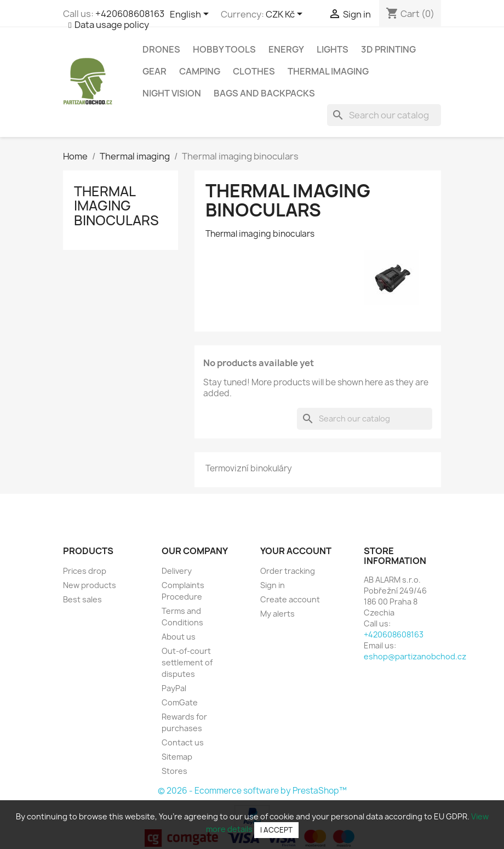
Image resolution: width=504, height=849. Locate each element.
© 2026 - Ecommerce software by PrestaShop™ (252, 791)
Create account (290, 599)
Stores (174, 771)
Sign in (273, 585)
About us (179, 637)
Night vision (172, 93)
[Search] (384, 115)
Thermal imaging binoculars (116, 206)
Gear (154, 71)
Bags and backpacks (264, 93)
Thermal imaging (328, 71)
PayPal (174, 688)
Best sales (82, 599)
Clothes (254, 71)
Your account (296, 551)
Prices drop (85, 571)
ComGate (180, 702)
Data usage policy (112, 25)
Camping (200, 71)
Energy (286, 49)
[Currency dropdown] (286, 15)
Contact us (183, 742)
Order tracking (288, 571)
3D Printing (388, 49)
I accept (276, 830)
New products (90, 585)
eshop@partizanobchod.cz (415, 656)
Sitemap (177, 757)
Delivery (177, 571)
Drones (161, 49)
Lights (333, 49)
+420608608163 (130, 14)
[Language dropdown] (191, 15)
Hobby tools (224, 49)
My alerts (277, 614)
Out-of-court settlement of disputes (187, 662)
